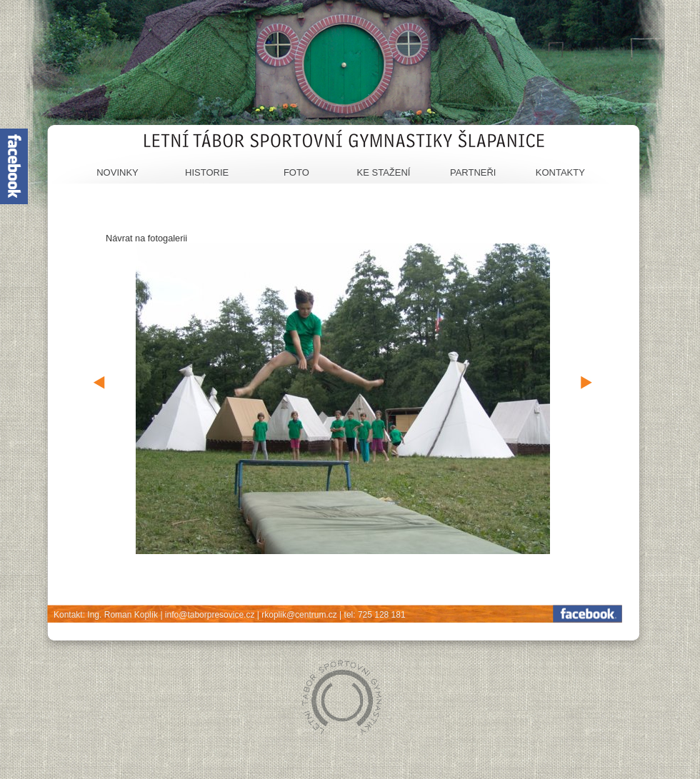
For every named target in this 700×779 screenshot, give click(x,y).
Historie (207, 172)
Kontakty (560, 172)
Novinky (117, 172)
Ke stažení (384, 172)
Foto (296, 172)
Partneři (473, 172)
